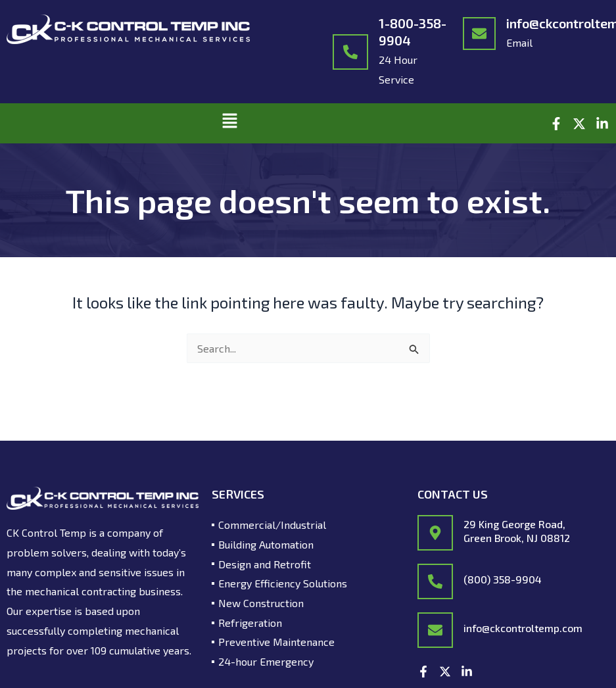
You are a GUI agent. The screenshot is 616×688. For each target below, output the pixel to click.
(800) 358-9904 (503, 579)
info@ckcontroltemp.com (523, 628)
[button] (230, 123)
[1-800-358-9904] (350, 52)
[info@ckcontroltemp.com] (479, 34)
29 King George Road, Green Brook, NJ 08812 (517, 531)
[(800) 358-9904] (435, 581)
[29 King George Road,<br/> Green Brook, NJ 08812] (435, 533)
